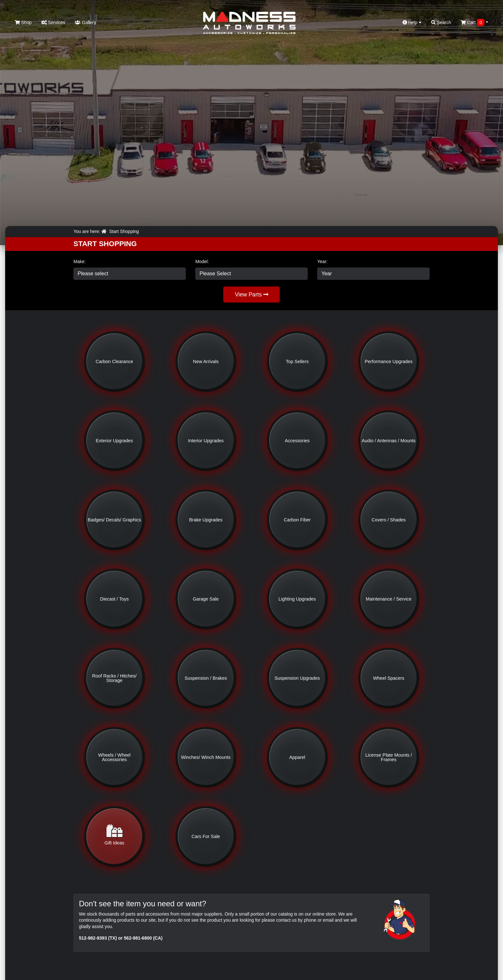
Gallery (85, 22)
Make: (80, 262)
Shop (23, 22)
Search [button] (441, 22)
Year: (322, 262)
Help (412, 22)
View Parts (251, 295)
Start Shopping (124, 231)
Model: (202, 262)
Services (53, 22)
